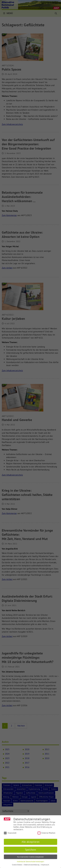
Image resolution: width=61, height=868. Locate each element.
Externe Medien (46, 833)
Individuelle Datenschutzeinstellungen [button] (30, 862)
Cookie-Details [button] (17, 865)
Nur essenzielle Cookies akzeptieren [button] (30, 857)
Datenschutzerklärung (32, 865)
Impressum (45, 865)
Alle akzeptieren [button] (31, 842)
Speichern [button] (31, 850)
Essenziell (10, 833)
